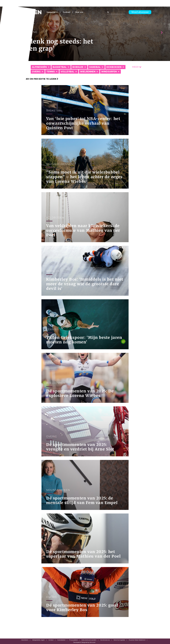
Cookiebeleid (61, 640)
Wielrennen (88, 72)
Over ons (79, 12)
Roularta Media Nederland (137, 640)
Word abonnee (140, 12)
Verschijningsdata (119, 640)
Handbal (95, 67)
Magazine (51, 12)
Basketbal (60, 67)
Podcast (67, 12)
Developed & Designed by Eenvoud (84, 642)
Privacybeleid (73, 640)
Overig (36, 72)
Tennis (51, 72)
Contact (51, 640)
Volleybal (67, 72)
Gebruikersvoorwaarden (89, 640)
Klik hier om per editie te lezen (39, 79)
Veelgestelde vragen (38, 640)
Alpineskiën (39, 67)
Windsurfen (109, 72)
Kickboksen (114, 67)
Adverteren (25, 640)
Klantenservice (105, 640)
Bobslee (78, 67)
